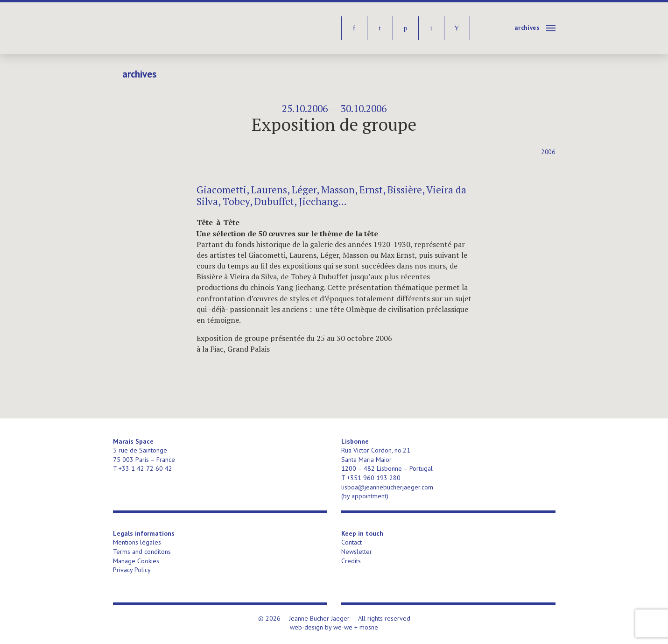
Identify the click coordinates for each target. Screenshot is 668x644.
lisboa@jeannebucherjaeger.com (387, 487)
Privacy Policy (132, 570)
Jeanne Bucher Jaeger (185, 28)
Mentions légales (137, 542)
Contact (352, 542)
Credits (351, 561)
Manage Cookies (136, 561)
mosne (369, 627)
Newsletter (357, 552)
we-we (343, 627)
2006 (548, 152)
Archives (527, 28)
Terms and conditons (142, 552)
